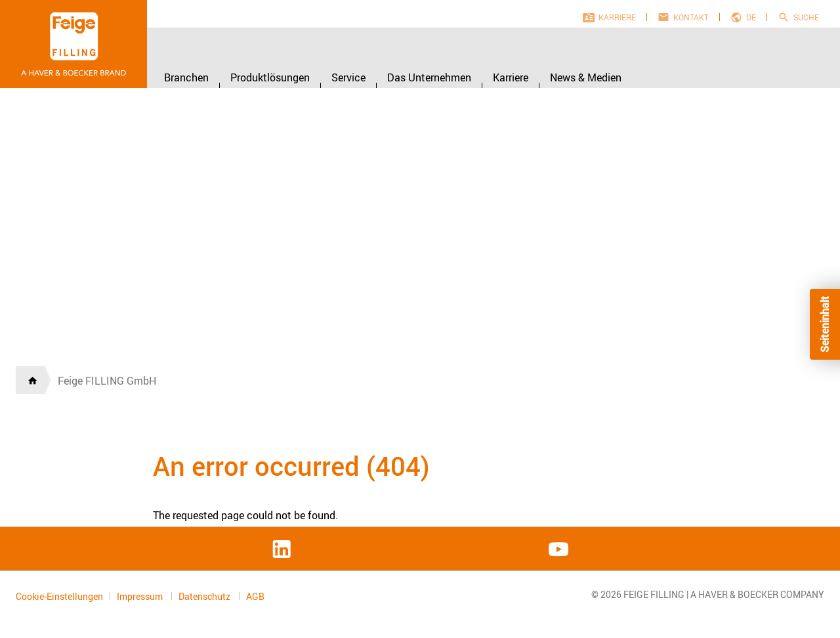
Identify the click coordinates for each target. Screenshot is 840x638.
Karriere (617, 17)
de (751, 17)
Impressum (141, 596)
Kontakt (691, 17)
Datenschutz (205, 596)
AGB (255, 597)
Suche (806, 17)
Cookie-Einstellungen (59, 596)
